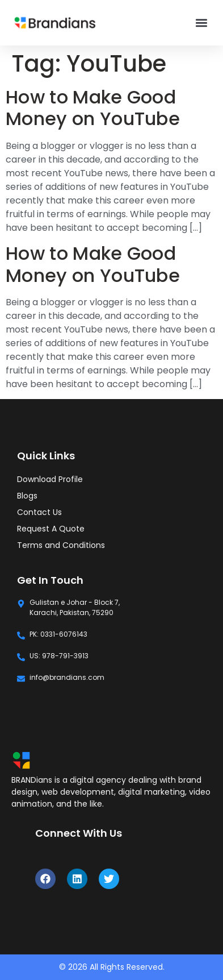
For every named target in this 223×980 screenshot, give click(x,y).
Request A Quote (51, 529)
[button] (201, 23)
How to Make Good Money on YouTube (93, 108)
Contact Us (39, 512)
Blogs (27, 496)
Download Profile (50, 479)
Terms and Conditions (61, 545)
